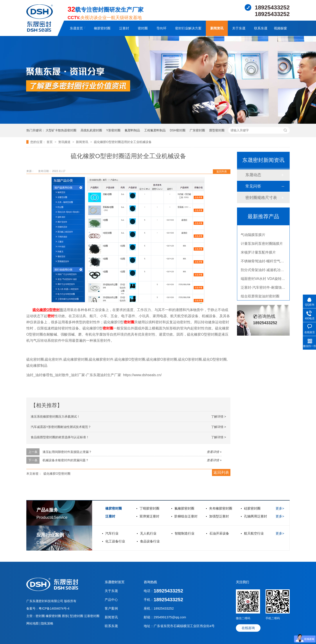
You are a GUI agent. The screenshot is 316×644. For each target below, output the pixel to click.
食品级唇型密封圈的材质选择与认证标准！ (60, 437)
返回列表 (222, 172)
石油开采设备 (219, 533)
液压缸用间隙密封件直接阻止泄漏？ (67, 452)
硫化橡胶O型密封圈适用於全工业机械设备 (123, 142)
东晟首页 (76, 28)
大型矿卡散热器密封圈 (61, 130)
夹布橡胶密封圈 (221, 508)
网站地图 (33, 623)
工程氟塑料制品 (155, 130)
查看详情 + (214, 452)
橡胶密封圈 (102, 28)
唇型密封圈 (217, 130)
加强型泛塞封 (219, 516)
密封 (56, 310)
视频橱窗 (280, 28)
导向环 (161, 28)
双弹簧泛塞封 (149, 516)
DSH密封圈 (178, 130)
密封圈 (143, 28)
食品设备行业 (150, 541)
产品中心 (111, 600)
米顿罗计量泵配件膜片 (258, 253)
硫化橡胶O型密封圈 (57, 474)
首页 (50, 142)
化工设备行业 (115, 541)
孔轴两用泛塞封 (256, 516)
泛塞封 (124, 28)
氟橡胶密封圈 (184, 508)
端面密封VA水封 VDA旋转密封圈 (266, 280)
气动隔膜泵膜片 (253, 236)
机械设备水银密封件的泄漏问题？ (66, 460)
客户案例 (111, 608)
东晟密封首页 (115, 582)
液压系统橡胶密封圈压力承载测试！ (55, 417)
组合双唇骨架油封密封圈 (260, 297)
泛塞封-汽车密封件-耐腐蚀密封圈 (267, 289)
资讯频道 (65, 142)
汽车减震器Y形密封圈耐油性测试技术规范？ (61, 427)
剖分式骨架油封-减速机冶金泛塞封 (268, 271)
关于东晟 (239, 28)
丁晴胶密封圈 (149, 508)
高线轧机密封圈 (91, 130)
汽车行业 (112, 533)
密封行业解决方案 (188, 28)
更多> (280, 508)
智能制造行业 (185, 533)
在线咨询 (248, 628)
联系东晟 (261, 28)
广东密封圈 (197, 130)
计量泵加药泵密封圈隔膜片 (262, 245)
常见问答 (253, 186)
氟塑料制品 (132, 130)
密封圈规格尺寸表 (261, 198)
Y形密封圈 (113, 130)
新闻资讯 (217, 28)
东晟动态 (253, 175)
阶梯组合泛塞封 (186, 516)
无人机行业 (148, 533)
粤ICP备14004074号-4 (54, 608)
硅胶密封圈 (252, 508)
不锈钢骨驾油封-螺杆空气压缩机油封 (269, 262)
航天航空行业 (254, 533)
